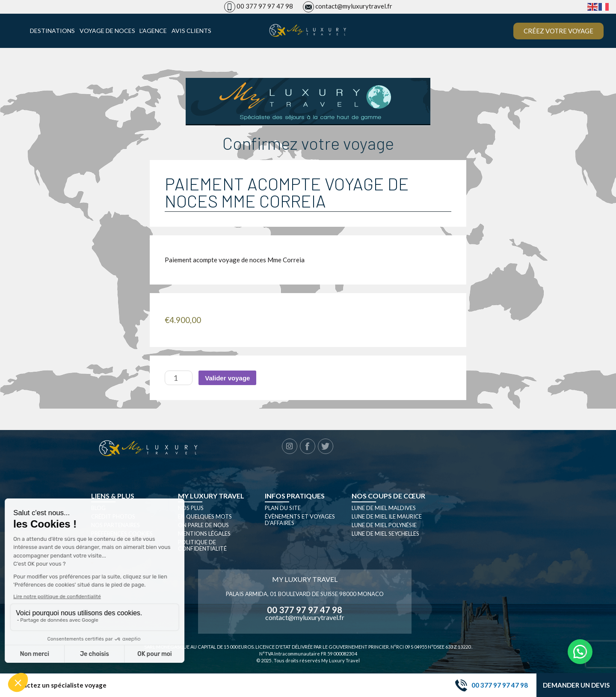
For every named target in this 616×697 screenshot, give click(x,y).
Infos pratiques (295, 496)
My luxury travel (211, 496)
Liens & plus (113, 496)
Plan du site (283, 508)
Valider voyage (227, 378)
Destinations (52, 31)
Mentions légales (204, 534)
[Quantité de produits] (179, 378)
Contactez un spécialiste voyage (58, 685)
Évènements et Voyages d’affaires (300, 520)
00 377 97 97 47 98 (265, 6)
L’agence (153, 31)
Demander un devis (576, 685)
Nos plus (191, 508)
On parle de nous (203, 525)
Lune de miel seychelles (385, 534)
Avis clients (191, 31)
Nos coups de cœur (388, 496)
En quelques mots (205, 516)
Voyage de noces (107, 31)
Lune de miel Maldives (384, 508)
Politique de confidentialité (202, 545)
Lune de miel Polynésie (384, 525)
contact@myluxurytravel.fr (354, 6)
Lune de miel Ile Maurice (387, 516)
